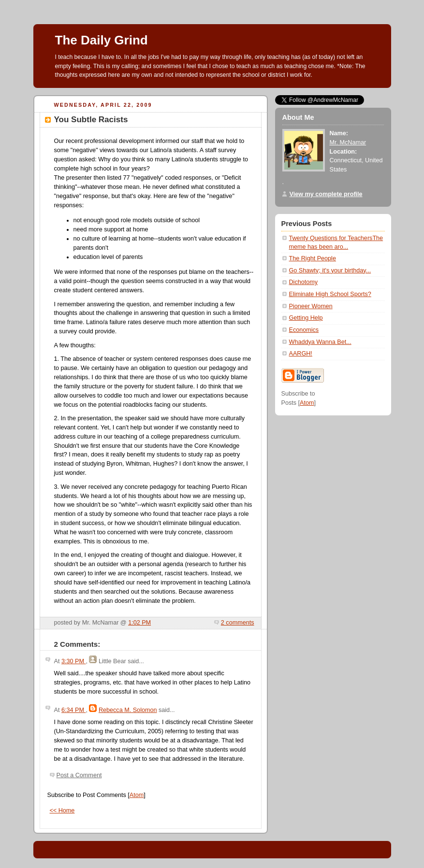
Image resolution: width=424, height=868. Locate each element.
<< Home (62, 811)
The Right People (313, 258)
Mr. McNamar (348, 142)
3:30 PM (73, 661)
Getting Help (306, 318)
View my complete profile (326, 194)
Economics (304, 330)
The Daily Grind (102, 40)
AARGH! (301, 354)
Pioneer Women (311, 306)
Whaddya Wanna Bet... (320, 342)
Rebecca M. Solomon (128, 710)
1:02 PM (139, 623)
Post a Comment (79, 775)
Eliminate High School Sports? (330, 294)
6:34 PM (73, 710)
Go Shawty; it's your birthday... (330, 270)
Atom (137, 795)
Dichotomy (304, 282)
